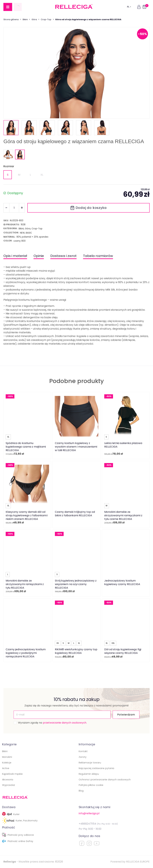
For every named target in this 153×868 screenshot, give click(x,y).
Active (6, 768)
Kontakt (83, 751)
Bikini (25, 19)
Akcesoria (8, 780)
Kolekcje (7, 763)
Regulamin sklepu (89, 774)
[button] (139, 7)
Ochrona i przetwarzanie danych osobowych (105, 780)
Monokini (7, 757)
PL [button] (129, 7)
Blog (81, 791)
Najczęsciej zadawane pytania (96, 768)
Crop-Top (46, 19)
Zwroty (83, 757)
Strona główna (11, 19)
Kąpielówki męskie (12, 774)
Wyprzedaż (8, 785)
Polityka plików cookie (91, 785)
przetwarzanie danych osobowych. (65, 723)
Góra (34, 19)
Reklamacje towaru (90, 763)
